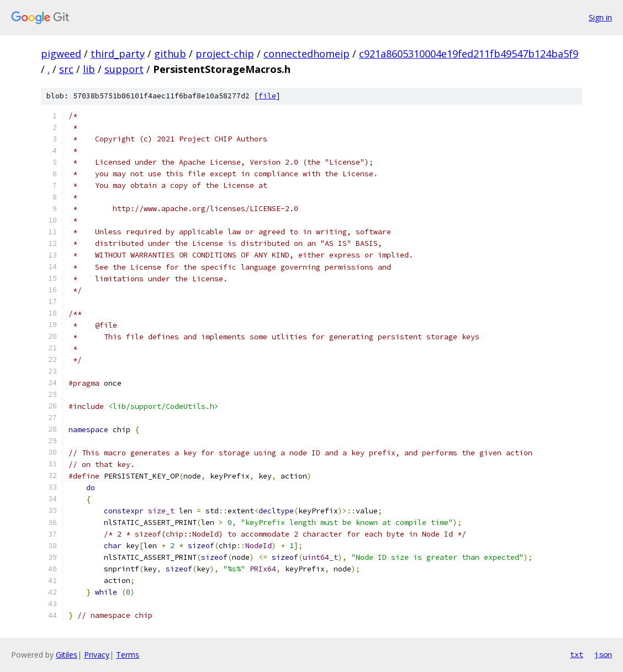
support (124, 69)
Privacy (97, 655)
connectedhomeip (307, 54)
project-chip (225, 54)
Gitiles (67, 655)
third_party (118, 54)
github (170, 54)
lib (89, 69)
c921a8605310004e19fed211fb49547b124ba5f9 (469, 54)
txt (577, 654)
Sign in (600, 17)
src (66, 69)
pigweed (61, 54)
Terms (128, 655)
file (267, 96)
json (603, 654)
